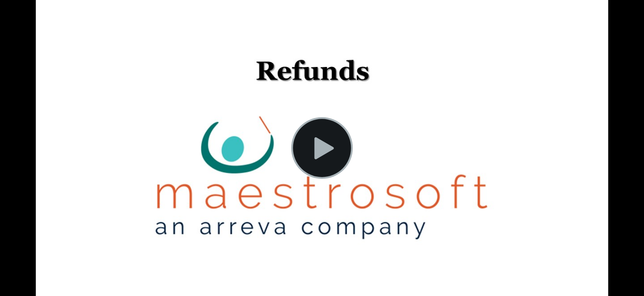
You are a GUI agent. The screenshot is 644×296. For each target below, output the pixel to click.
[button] (322, 148)
